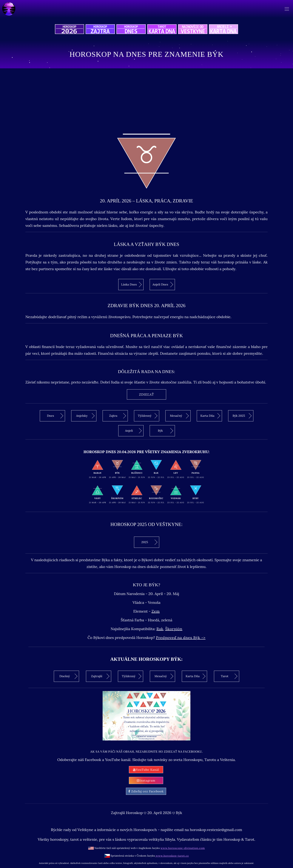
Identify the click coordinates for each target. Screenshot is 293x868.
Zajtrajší (100, 676)
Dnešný (68, 676)
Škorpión (174, 629)
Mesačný (179, 416)
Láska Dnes (131, 285)
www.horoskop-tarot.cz (172, 856)
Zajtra (118, 416)
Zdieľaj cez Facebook (146, 791)
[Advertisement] (146, 100)
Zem (156, 611)
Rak (160, 629)
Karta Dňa (210, 416)
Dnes (55, 416)
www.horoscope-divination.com (183, 848)
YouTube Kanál (146, 770)
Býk (165, 431)
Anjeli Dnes (163, 285)
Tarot (229, 676)
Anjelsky (85, 416)
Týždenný (148, 416)
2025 (149, 542)
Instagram (146, 780)
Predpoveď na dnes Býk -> (181, 638)
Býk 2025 (242, 416)
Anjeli (133, 431)
